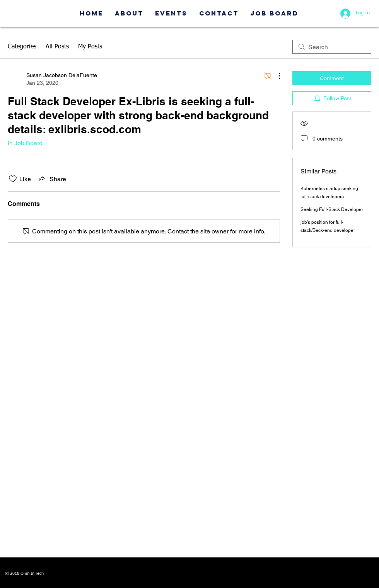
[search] (332, 47)
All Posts (57, 47)
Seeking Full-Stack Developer (332, 209)
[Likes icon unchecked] (13, 179)
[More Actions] (275, 76)
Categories (22, 47)
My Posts (90, 47)
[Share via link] (52, 179)
